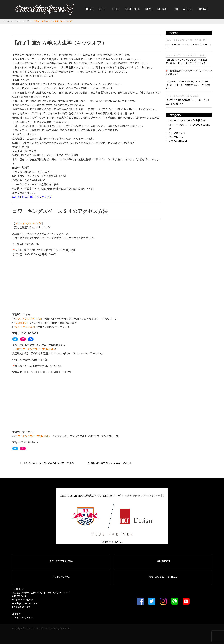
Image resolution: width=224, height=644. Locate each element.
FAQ (176, 9)
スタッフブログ (21, 21)
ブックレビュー (177, 137)
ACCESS (188, 9)
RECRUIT (163, 9)
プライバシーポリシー (23, 617)
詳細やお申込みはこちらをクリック (32, 197)
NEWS (149, 9)
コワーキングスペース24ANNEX (33, 436)
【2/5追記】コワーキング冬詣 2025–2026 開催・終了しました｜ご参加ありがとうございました (188, 85)
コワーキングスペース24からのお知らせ (186, 40)
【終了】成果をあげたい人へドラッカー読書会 (49, 463)
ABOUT (103, 9)
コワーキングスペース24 (28, 223)
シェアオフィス (177, 133)
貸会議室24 (21, 323)
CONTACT (203, 9)
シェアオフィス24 (25, 327)
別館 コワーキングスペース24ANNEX (35, 349)
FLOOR (116, 9)
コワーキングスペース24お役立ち (183, 96)
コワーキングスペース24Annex (163, 577)
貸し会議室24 (163, 561)
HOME (90, 9)
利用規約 (16, 614)
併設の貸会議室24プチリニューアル (108, 463)
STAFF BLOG (133, 9)
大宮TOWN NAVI (178, 141)
